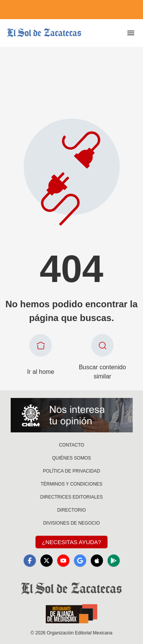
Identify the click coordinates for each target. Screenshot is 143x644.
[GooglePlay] (114, 561)
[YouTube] (63, 561)
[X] (47, 561)
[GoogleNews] (80, 561)
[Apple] (97, 561)
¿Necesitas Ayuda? (71, 542)
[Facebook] (30, 561)
